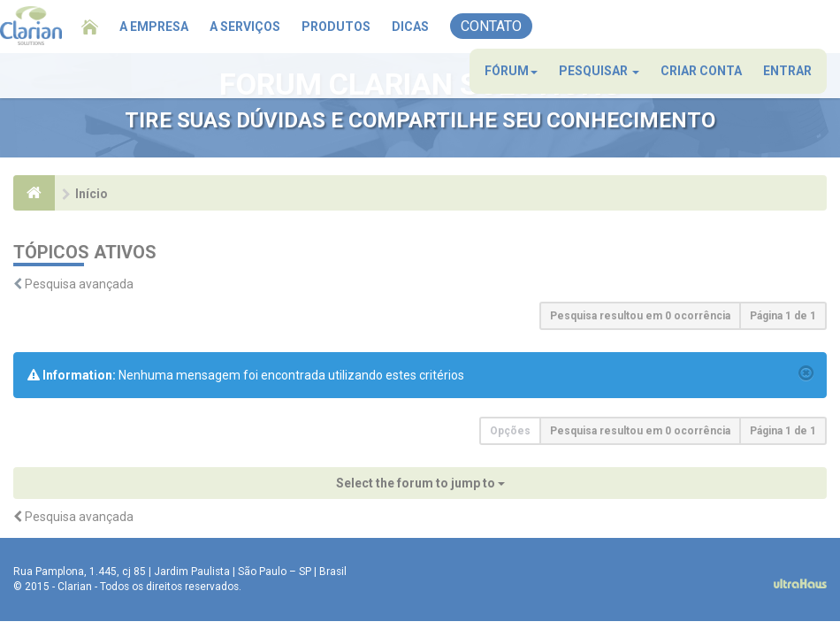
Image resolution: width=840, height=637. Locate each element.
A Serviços (245, 27)
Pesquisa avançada (79, 284)
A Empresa (154, 27)
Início (92, 194)
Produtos (336, 27)
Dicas (410, 27)
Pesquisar (599, 71)
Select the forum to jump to (420, 483)
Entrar (787, 71)
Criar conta (701, 71)
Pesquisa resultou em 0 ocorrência (640, 316)
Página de (783, 316)
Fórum (511, 71)
